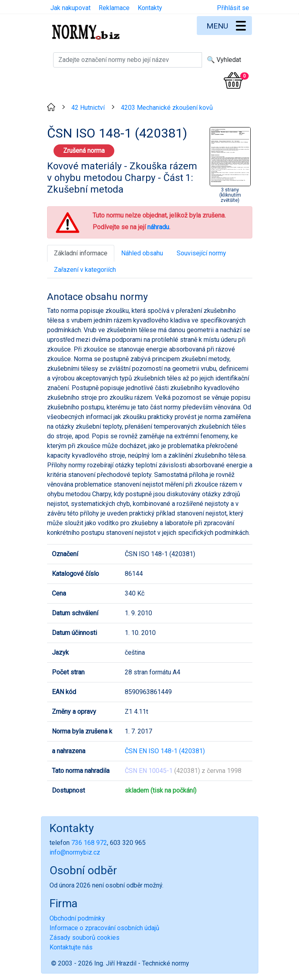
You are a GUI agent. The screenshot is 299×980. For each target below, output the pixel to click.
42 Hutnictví (88, 108)
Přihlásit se (233, 8)
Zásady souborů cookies (85, 938)
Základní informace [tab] (81, 253)
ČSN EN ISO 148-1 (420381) (165, 751)
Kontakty (150, 8)
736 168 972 (89, 843)
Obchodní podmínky (77, 918)
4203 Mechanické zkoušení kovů (167, 108)
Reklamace (114, 8)
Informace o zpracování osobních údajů (104, 928)
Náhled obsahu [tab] (142, 253)
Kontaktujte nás (71, 947)
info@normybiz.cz (75, 852)
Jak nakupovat (70, 8)
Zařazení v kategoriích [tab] (85, 270)
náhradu (158, 227)
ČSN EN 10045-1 (149, 771)
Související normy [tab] (201, 253)
